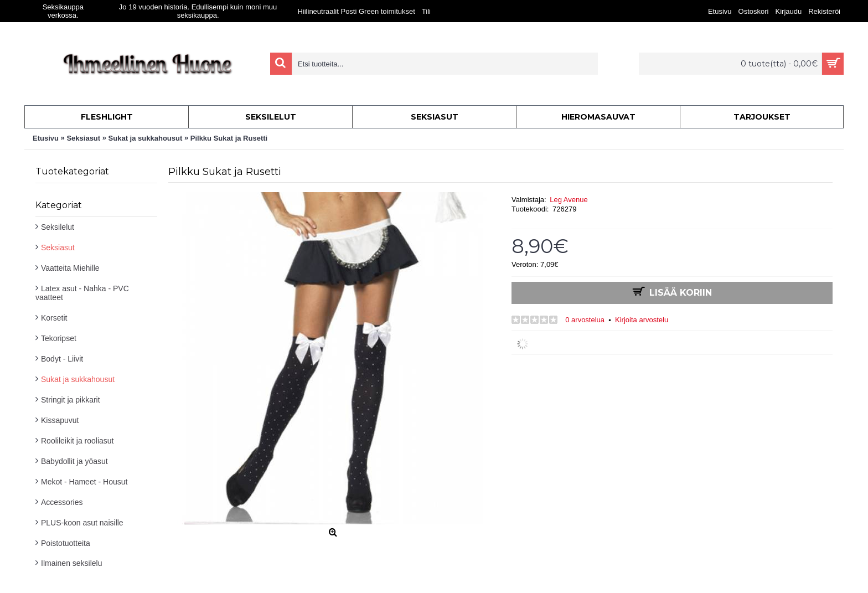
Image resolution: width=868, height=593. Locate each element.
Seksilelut (58, 227)
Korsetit (54, 318)
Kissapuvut (60, 420)
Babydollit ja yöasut (74, 461)
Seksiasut (58, 247)
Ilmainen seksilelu (72, 563)
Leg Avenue (569, 200)
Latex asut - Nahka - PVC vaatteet (82, 293)
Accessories (62, 502)
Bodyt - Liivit (62, 359)
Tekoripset (59, 338)
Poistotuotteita (66, 543)
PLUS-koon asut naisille (82, 523)
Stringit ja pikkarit (71, 400)
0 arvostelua (585, 320)
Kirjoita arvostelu (642, 320)
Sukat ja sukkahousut (78, 379)
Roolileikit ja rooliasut (77, 441)
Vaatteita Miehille (70, 268)
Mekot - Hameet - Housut (84, 482)
